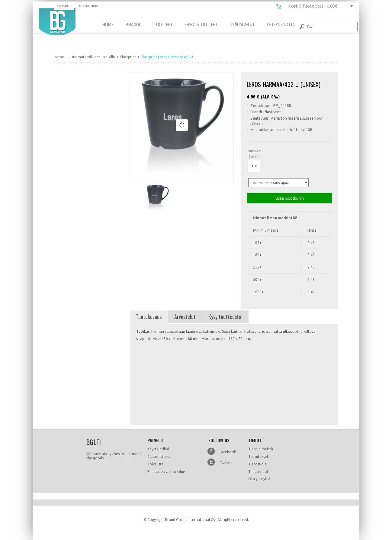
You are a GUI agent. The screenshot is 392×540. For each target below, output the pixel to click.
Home (108, 24)
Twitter (226, 463)
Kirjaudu (64, 6)
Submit (301, 27)
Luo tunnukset (90, 6)
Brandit (134, 24)
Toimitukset (258, 456)
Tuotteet (163, 24)
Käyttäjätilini (158, 449)
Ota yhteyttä (259, 479)
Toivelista (156, 464)
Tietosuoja (257, 464)
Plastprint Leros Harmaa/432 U (57, 21)
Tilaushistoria (159, 456)
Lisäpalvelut (242, 24)
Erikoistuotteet (201, 24)
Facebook (228, 452)
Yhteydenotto (281, 24)
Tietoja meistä (261, 449)
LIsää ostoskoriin (289, 198)
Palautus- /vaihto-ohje (166, 472)
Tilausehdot (258, 472)
